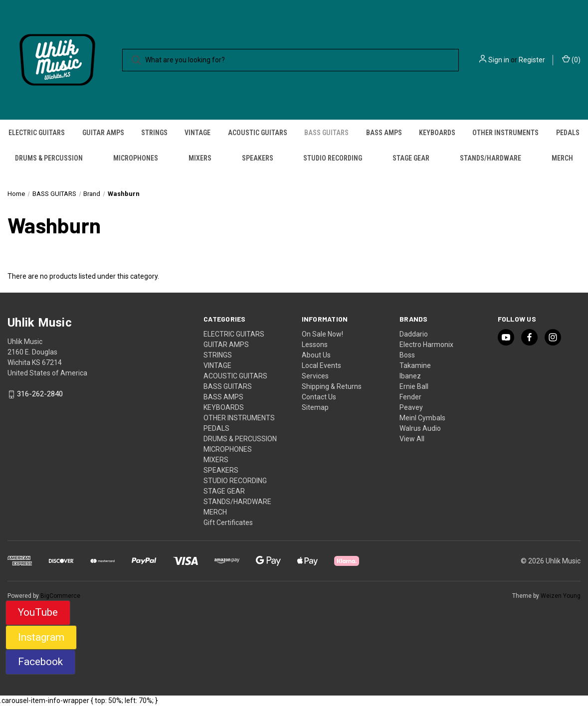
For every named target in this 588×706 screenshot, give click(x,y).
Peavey (411, 407)
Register (532, 60)
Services (315, 376)
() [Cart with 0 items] (571, 59)
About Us (316, 355)
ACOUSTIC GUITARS (258, 133)
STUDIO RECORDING (333, 158)
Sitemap (315, 407)
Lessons (315, 345)
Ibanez (410, 376)
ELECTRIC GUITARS (37, 133)
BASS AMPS (384, 133)
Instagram (41, 637)
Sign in (499, 60)
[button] (38, 613)
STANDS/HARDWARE (490, 158)
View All (412, 439)
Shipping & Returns (332, 386)
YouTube (38, 612)
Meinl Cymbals (422, 418)
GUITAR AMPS (103, 133)
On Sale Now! (322, 334)
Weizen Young (561, 596)
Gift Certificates (228, 523)
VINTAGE (197, 133)
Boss (407, 355)
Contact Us (319, 397)
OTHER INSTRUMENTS (505, 133)
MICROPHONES (136, 158)
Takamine (415, 365)
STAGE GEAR (411, 158)
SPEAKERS (258, 158)
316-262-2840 (40, 394)
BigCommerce (60, 596)
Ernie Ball (414, 386)
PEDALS (216, 428)
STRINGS (154, 133)
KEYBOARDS (437, 133)
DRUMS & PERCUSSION (49, 158)
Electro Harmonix (426, 345)
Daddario (414, 334)
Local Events (321, 365)
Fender (410, 397)
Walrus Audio (420, 428)
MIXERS (200, 158)
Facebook (40, 662)
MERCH (562, 158)
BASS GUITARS (326, 133)
